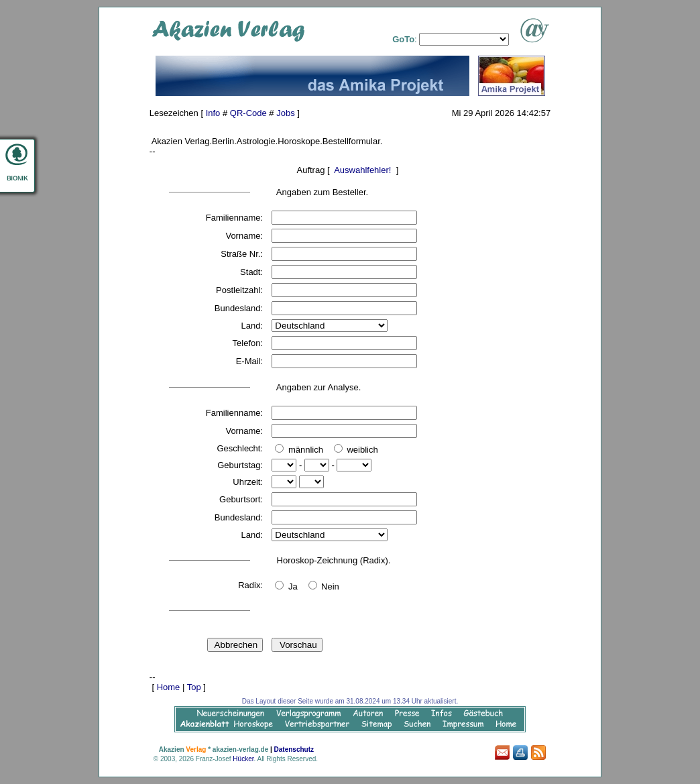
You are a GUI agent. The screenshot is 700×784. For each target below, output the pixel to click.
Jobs (285, 113)
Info (213, 113)
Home (169, 687)
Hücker (243, 759)
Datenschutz (294, 749)
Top (194, 687)
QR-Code (248, 113)
